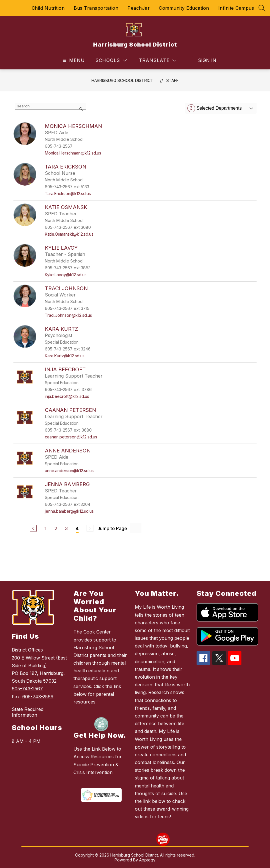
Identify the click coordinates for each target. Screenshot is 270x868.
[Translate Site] (158, 60)
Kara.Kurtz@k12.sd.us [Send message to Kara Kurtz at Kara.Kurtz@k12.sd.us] (65, 356)
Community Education (184, 8)
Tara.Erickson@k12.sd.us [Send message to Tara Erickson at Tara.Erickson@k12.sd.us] (68, 194)
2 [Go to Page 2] (56, 528)
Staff (172, 80)
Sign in (204, 60)
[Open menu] (73, 60)
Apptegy (147, 860)
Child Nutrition (48, 8)
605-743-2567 (27, 689)
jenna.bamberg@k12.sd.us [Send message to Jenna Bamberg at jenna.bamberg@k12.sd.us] (69, 511)
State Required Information (28, 712)
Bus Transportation (96, 8)
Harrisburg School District (122, 80)
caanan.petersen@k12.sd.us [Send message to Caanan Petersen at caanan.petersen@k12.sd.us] (71, 437)
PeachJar (139, 8)
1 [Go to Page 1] (46, 528)
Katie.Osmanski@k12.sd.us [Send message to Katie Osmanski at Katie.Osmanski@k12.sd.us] (69, 234)
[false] (51, 106)
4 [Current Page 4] (77, 528)
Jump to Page (112, 528)
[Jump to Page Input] (136, 528)
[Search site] (262, 8)
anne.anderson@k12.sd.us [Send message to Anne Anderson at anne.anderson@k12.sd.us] (69, 471)
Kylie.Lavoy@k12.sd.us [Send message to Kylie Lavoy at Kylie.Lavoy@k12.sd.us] (66, 275)
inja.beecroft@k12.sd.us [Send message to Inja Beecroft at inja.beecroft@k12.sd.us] (67, 396)
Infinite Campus (236, 8)
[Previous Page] (33, 528)
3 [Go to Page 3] (66, 528)
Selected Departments (215, 108)
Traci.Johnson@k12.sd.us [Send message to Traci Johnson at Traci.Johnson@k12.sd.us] (68, 315)
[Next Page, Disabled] (90, 528)
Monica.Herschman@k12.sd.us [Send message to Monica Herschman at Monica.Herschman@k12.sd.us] (73, 153)
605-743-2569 (38, 697)
